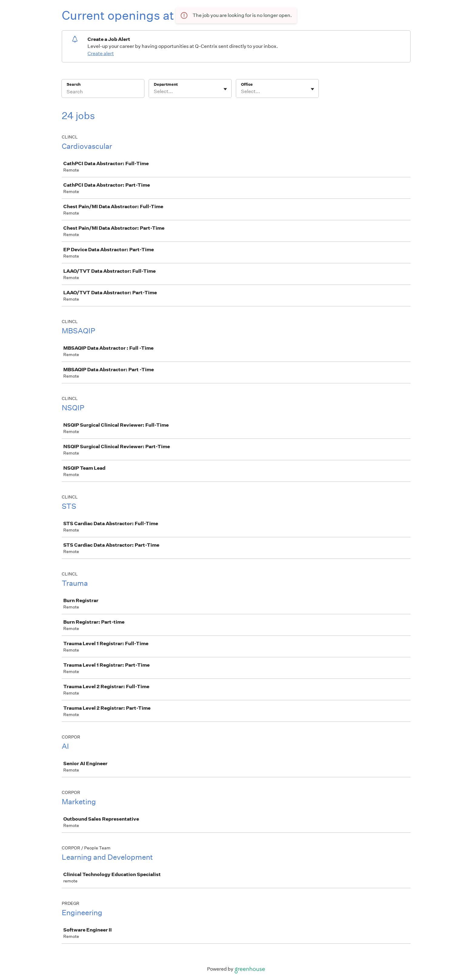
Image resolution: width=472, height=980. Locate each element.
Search (74, 84)
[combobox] (154, 92)
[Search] (103, 92)
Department (166, 84)
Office (247, 84)
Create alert (101, 53)
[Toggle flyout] (225, 89)
